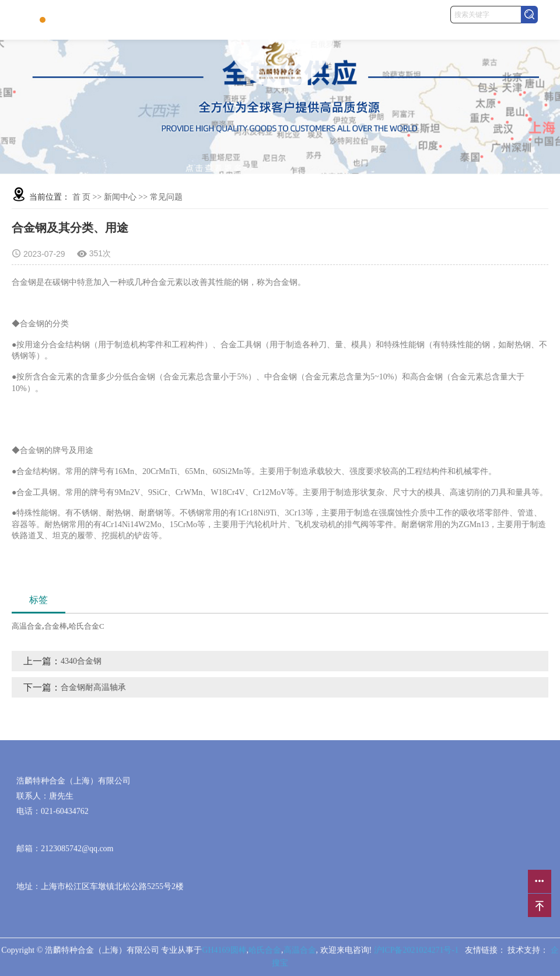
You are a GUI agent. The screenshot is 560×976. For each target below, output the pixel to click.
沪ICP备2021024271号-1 (416, 954)
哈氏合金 (265, 954)
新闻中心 (120, 197)
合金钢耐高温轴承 (93, 687)
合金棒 (56, 626)
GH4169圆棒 (224, 954)
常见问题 (166, 197)
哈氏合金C (87, 626)
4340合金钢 (81, 661)
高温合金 (27, 626)
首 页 (82, 197)
